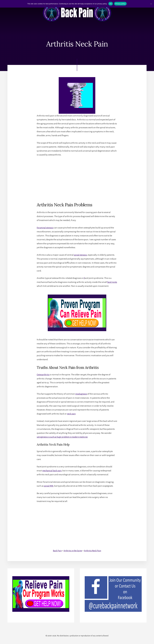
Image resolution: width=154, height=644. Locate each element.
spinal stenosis (81, 255)
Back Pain (56, 551)
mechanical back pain (53, 471)
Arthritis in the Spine (73, 551)
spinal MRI (49, 486)
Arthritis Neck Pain (93, 551)
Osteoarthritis (43, 375)
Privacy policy (120, 4)
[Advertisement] (77, 177)
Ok (111, 4)
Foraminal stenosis (46, 228)
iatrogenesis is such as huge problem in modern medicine (64, 437)
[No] (151, 4)
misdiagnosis (82, 394)
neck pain (72, 414)
